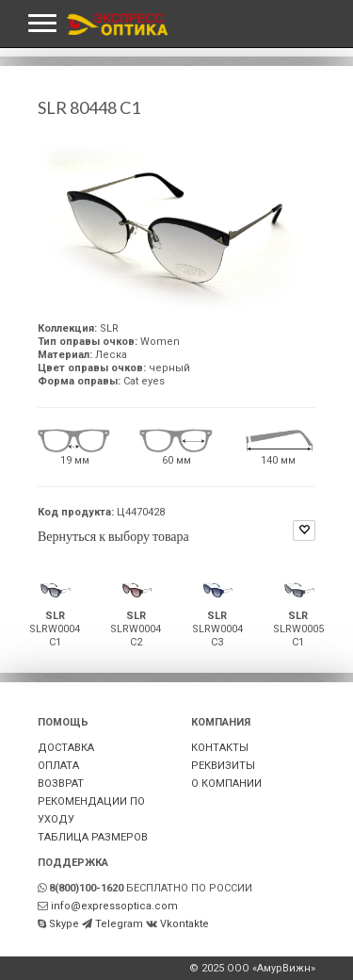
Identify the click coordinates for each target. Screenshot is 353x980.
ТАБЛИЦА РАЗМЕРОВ (93, 837)
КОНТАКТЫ (220, 748)
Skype (64, 924)
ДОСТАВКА (66, 748)
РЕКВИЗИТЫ (223, 766)
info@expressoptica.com (114, 906)
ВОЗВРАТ (61, 784)
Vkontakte (185, 924)
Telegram (119, 924)
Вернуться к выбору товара (113, 536)
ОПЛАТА (58, 766)
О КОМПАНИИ (226, 784)
